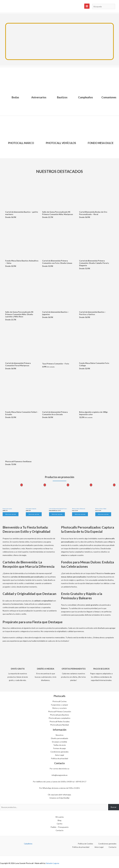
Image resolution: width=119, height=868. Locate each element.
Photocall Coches (59, 701)
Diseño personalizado (60, 738)
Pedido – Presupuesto (60, 827)
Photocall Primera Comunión (60, 711)
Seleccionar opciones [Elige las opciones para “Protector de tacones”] (11, 514)
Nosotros (60, 735)
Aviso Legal (59, 755)
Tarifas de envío (60, 745)
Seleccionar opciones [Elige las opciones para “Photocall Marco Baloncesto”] (80, 514)
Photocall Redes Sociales (60, 721)
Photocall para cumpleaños (59, 718)
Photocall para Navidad (59, 725)
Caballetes (28, 844)
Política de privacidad (59, 758)
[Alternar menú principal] (87, 6)
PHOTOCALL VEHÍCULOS (61, 143)
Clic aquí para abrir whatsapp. (60, 795)
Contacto (60, 830)
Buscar (114, 807)
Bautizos (62, 97)
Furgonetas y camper (60, 705)
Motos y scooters (60, 708)
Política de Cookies (85, 844)
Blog (59, 820)
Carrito (60, 824)
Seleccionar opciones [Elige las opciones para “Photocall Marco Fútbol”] (103, 514)
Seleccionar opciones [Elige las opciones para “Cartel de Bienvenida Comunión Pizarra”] (57, 514)
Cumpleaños (85, 97)
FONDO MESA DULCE (101, 143)
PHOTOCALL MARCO (21, 143)
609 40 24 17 (81, 782)
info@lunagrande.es (60, 775)
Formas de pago (60, 748)
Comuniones (109, 97)
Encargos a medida (59, 742)
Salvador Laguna (52, 863)
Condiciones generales (59, 752)
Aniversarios (39, 97)
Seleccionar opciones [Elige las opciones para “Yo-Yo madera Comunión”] (34, 514)
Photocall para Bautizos (59, 715)
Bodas (15, 97)
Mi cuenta (60, 817)
